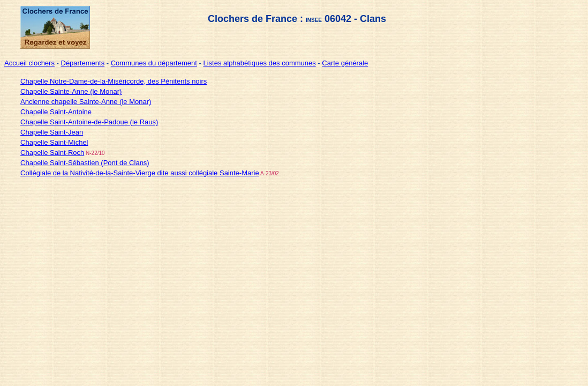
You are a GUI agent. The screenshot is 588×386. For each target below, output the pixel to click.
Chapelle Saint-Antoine (56, 112)
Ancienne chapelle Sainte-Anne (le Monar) (86, 102)
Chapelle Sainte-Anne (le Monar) (71, 91)
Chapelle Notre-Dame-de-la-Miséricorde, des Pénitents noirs (114, 81)
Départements (83, 63)
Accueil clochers (29, 63)
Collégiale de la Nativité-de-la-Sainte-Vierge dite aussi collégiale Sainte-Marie (140, 173)
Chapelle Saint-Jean (52, 132)
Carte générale (345, 63)
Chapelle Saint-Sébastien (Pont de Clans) (85, 163)
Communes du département (154, 63)
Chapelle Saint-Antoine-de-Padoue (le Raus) (89, 122)
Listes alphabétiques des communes (259, 63)
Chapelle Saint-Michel (54, 142)
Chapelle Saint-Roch (52, 153)
